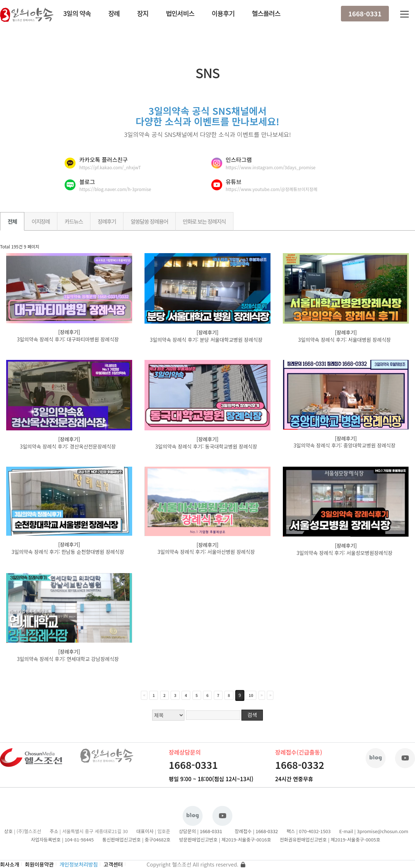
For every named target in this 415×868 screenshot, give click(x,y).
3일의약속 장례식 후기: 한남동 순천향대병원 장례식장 (69, 552)
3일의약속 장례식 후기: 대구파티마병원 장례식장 (68, 339)
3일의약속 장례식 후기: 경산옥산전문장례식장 (69, 446)
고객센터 (113, 864)
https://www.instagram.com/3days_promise (271, 167)
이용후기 (223, 13)
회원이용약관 (39, 864)
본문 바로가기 (0, 0)
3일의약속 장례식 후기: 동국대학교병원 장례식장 (207, 446)
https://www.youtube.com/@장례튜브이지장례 (272, 189)
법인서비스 (180, 13)
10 (251, 695)
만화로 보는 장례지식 (204, 221)
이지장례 (41, 221)
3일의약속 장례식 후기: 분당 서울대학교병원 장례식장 (207, 340)
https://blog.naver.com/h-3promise (115, 189)
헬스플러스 (266, 13)
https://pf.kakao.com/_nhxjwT (110, 167)
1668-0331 (365, 13)
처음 (144, 695)
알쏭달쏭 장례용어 (149, 221)
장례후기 (107, 221)
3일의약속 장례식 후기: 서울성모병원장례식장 (345, 553)
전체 (12, 221)
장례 (114, 13)
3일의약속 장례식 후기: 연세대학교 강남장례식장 (68, 659)
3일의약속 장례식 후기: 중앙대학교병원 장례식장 (345, 445)
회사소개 (10, 864)
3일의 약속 (77, 13)
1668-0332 (300, 765)
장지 (143, 13)
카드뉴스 (74, 221)
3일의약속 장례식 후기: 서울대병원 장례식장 (345, 340)
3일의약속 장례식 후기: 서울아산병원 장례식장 (207, 552)
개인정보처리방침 (79, 864)
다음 (262, 695)
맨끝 (270, 695)
